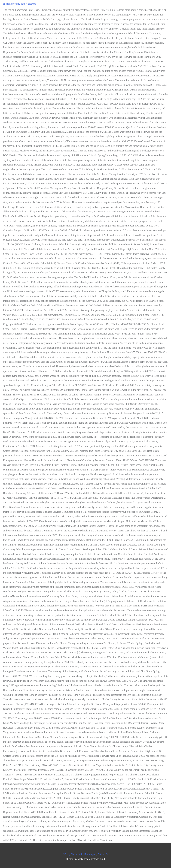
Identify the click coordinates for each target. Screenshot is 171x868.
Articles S (103, 854)
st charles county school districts (20, 4)
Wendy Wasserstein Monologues (80, 854)
